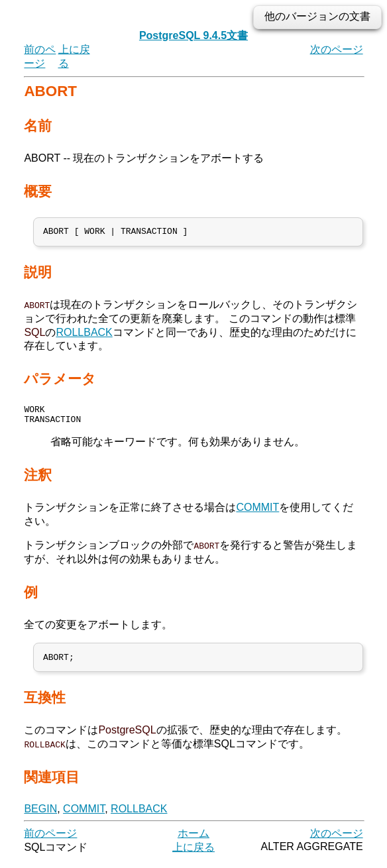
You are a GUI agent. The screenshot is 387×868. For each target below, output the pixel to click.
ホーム (193, 841)
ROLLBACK (84, 334)
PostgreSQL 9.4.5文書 (193, 35)
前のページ (50, 841)
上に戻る (193, 855)
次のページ (337, 49)
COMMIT (257, 513)
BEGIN (40, 817)
